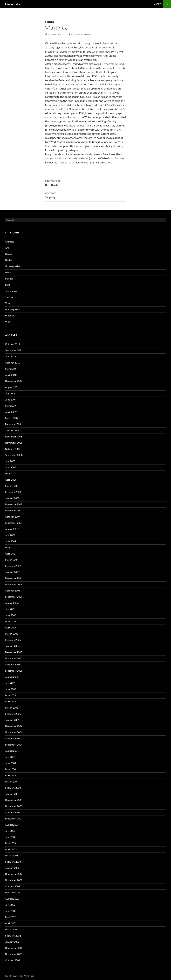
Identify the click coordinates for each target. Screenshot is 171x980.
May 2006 (10, 621)
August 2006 (12, 603)
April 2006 (11, 628)
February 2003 (13, 862)
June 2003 (11, 837)
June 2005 (11, 689)
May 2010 (10, 369)
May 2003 (10, 843)
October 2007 (13, 517)
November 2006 (14, 584)
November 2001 (14, 954)
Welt (8, 322)
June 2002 (11, 911)
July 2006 (10, 609)
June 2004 (11, 763)
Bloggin (9, 254)
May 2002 (10, 917)
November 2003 (14, 806)
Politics (50, 22)
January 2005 (12, 720)
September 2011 (14, 350)
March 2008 (12, 486)
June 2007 (11, 541)
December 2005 (14, 652)
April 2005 (11, 701)
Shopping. (86, 195)
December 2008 (14, 437)
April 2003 (11, 849)
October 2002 (13, 886)
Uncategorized (13, 309)
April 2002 (11, 923)
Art (7, 248)
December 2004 (14, 726)
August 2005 (12, 677)
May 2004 (10, 769)
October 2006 (13, 591)
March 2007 (12, 560)
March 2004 (12, 782)
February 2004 (13, 788)
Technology (11, 291)
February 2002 (13, 936)
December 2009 (14, 381)
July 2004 (10, 757)
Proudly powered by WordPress (19, 976)
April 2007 (11, 554)
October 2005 (13, 664)
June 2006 (11, 615)
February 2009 (13, 424)
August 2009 (12, 387)
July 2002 (10, 905)
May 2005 (10, 695)
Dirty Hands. (86, 183)
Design (9, 260)
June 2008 (11, 467)
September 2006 (14, 597)
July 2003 (10, 831)
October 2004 (13, 738)
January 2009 (12, 430)
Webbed (10, 316)
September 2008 (14, 455)
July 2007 (10, 535)
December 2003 (14, 800)
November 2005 (14, 658)
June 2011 (11, 356)
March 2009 (12, 418)
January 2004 (12, 794)
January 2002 (12, 942)
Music (8, 272)
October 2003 (13, 812)
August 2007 (12, 529)
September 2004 (14, 745)
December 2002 (14, 874)
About (157, 4)
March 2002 (12, 929)
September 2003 (14, 819)
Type (8, 303)
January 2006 (12, 646)
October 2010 (13, 363)
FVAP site (108, 93)
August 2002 (12, 899)
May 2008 (10, 473)
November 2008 (14, 443)
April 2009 (11, 412)
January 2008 (12, 498)
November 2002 (14, 880)
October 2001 (13, 960)
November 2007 (14, 510)
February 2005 (13, 714)
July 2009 (10, 393)
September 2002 (14, 892)
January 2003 (12, 868)
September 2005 (14, 671)
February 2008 (13, 492)
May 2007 (10, 547)
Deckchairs (13, 4)
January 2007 (12, 572)
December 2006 (14, 578)
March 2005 (12, 708)
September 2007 (14, 523)
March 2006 (12, 634)
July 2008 (10, 461)
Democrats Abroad (113, 64)
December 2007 (14, 504)
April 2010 (11, 375)
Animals (9, 242)
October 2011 (13, 344)
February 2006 (13, 640)
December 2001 (14, 948)
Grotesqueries (13, 266)
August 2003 (12, 825)
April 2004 (11, 775)
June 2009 (11, 400)
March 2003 (12, 855)
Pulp (8, 285)
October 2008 (13, 449)
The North (11, 297)
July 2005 (10, 683)
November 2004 (14, 732)
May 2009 (10, 406)
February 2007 (13, 566)
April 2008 (11, 480)
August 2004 (12, 751)
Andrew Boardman (82, 34)
